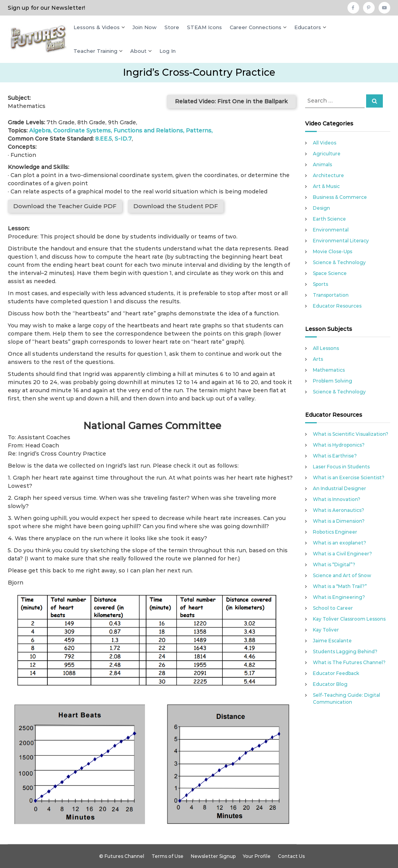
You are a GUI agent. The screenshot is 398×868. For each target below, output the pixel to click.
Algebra (40, 130)
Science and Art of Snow (342, 575)
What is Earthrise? (335, 456)
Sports (320, 284)
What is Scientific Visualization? (351, 434)
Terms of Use (168, 856)
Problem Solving (333, 381)
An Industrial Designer (340, 488)
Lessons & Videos (97, 27)
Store (172, 27)
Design (321, 208)
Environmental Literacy (341, 241)
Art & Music (326, 186)
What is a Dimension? (339, 521)
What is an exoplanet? (340, 543)
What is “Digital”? (334, 564)
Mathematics (329, 370)
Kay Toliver (326, 630)
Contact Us (291, 856)
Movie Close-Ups (333, 251)
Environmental (331, 230)
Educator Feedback (336, 673)
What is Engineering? (339, 597)
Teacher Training (95, 51)
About (138, 51)
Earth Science (329, 219)
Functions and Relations (148, 130)
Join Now (145, 27)
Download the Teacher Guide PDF (65, 206)
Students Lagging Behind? (345, 651)
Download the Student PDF (176, 206)
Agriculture (327, 154)
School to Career (333, 608)
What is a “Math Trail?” (340, 586)
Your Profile (257, 856)
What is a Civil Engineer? (342, 554)
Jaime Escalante (332, 641)
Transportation (331, 295)
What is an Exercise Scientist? (349, 477)
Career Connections (256, 27)
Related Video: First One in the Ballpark (231, 101)
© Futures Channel (122, 856)
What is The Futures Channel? (349, 662)
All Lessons (326, 348)
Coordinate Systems (82, 130)
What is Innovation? (337, 499)
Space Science (330, 273)
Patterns (199, 130)
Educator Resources (337, 306)
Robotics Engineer (335, 532)
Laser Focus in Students (341, 467)
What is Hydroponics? (339, 445)
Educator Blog (330, 684)
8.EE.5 (104, 139)
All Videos (325, 143)
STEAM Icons (204, 27)
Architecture (328, 175)
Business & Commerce (340, 197)
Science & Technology (339, 262)
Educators (308, 27)
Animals (322, 164)
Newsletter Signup (213, 856)
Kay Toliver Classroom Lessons (349, 619)
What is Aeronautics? (339, 510)
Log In (168, 51)
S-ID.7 (123, 139)
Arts (318, 359)
